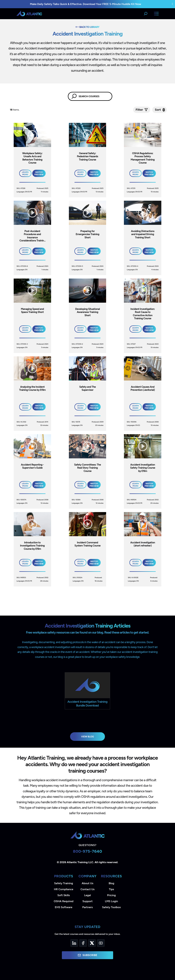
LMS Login (111, 901)
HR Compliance (64, 889)
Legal (88, 895)
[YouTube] (101, 943)
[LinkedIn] (74, 943)
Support (87, 901)
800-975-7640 (88, 851)
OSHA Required (64, 901)
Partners (88, 907)
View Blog (88, 737)
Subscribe (87, 955)
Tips (111, 889)
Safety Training (64, 883)
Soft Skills (64, 895)
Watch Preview (39, 173)
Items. (15, 110)
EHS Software (64, 907)
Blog (111, 883)
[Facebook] (83, 943)
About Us (87, 883)
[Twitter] (92, 943)
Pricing (112, 895)
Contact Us (87, 889)
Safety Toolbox (111, 907)
